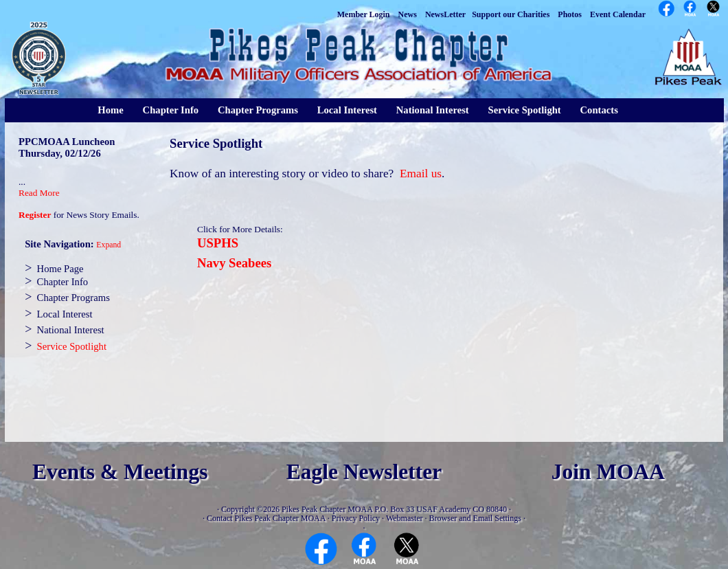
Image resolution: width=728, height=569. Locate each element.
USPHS (218, 243)
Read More (39, 193)
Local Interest (347, 110)
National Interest (433, 110)
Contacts (599, 110)
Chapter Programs (258, 110)
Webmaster (405, 518)
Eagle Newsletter (364, 472)
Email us (421, 174)
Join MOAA (608, 472)
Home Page (60, 269)
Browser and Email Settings (475, 518)
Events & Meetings (120, 472)
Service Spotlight (524, 110)
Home (110, 110)
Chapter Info (171, 110)
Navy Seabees (234, 263)
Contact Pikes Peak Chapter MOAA (266, 518)
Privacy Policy (356, 518)
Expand (109, 245)
